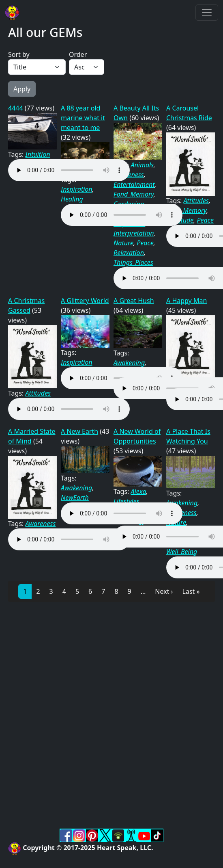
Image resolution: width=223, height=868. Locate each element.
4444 (16, 108)
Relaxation (129, 253)
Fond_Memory (134, 194)
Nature (123, 243)
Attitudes (196, 201)
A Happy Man (187, 301)
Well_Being (182, 552)
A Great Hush (134, 301)
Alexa (139, 491)
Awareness (41, 524)
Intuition (38, 154)
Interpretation (134, 233)
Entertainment (134, 184)
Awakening (129, 363)
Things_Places (133, 262)
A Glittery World (85, 301)
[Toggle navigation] (207, 13)
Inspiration (77, 189)
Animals (143, 165)
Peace (145, 243)
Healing (72, 199)
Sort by (19, 54)
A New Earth (79, 431)
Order (78, 54)
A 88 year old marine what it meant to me (83, 118)
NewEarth (75, 498)
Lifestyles (127, 501)
